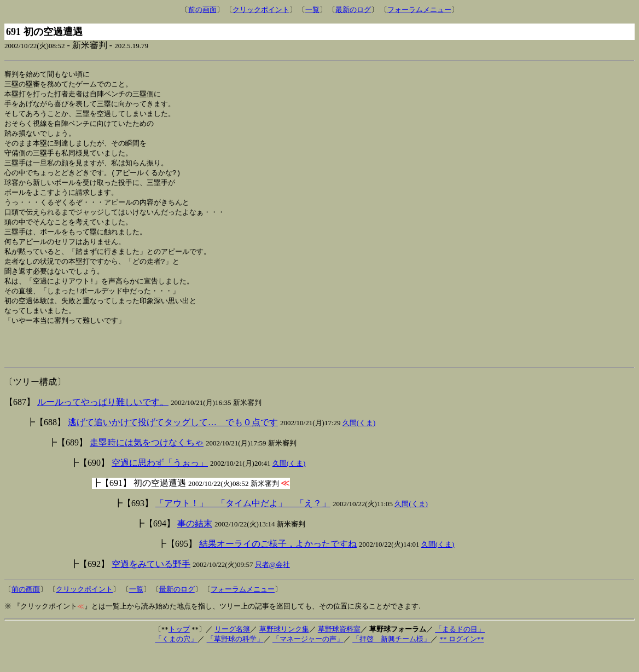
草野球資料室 (339, 650)
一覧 (312, 10)
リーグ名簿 (232, 650)
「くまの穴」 (176, 660)
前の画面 (202, 10)
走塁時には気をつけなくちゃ (147, 463)
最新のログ (353, 10)
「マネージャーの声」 (308, 660)
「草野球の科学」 (235, 660)
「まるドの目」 (460, 650)
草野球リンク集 (284, 650)
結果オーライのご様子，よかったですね (278, 564)
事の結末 (195, 544)
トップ (179, 650)
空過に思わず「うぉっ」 (160, 483)
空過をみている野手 (151, 585)
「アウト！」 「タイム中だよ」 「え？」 (243, 524)
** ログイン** (461, 660)
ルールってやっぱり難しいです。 (103, 423)
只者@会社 (272, 585)
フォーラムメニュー (419, 10)
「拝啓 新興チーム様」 (391, 660)
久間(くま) (359, 444)
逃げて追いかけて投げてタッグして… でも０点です (173, 443)
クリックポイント (261, 10)
